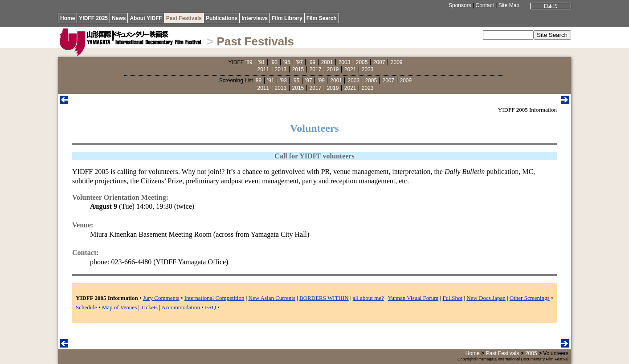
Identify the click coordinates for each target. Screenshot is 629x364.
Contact (484, 5)
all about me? (368, 298)
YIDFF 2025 (93, 18)
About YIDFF (146, 18)
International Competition (214, 298)
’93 (274, 62)
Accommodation (181, 307)
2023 (368, 69)
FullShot (452, 298)
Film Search (322, 18)
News (119, 18)
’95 (287, 62)
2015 (298, 69)
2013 (281, 69)
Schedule (86, 307)
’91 (261, 62)
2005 (362, 62)
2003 (345, 62)
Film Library (287, 18)
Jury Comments (161, 298)
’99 (312, 62)
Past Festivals (184, 18)
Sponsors (460, 5)
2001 (327, 62)
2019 (333, 69)
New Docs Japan (486, 298)
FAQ (210, 307)
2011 (263, 69)
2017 (316, 69)
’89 (249, 62)
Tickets (149, 307)
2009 (397, 62)
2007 (379, 62)
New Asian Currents (272, 298)
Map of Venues (119, 307)
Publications (222, 18)
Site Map (509, 5)
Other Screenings (530, 298)
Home (67, 18)
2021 (350, 69)
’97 (299, 62)
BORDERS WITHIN (324, 298)
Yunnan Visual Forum (413, 298)
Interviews (255, 18)
